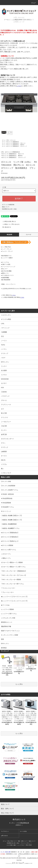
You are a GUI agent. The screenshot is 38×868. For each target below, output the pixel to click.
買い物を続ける (5, 227)
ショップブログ (21, 845)
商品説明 (9, 235)
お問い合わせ (4, 836)
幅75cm (22, 145)
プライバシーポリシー (26, 843)
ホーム (4, 140)
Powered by (19, 863)
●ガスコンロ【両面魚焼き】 (13, 142)
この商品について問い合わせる (10, 224)
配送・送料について (23, 841)
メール (6, 20)
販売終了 (19, 199)
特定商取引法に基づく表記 (9, 209)
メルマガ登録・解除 (11, 845)
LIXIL (8, 140)
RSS (27, 845)
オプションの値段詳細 (8, 205)
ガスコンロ (13, 140)
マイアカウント (5, 831)
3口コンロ (23, 143)
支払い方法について (12, 841)
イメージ (29, 235)
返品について (6, 207)
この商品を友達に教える (8, 221)
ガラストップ (24, 146)
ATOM (30, 845)
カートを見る (23, 831)
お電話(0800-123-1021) (22, 20)
